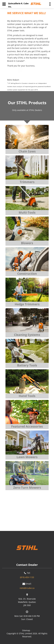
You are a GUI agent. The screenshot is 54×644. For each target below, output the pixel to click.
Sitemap (26, 630)
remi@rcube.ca (27, 588)
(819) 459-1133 (27, 577)
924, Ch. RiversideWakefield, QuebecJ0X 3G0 (27, 602)
